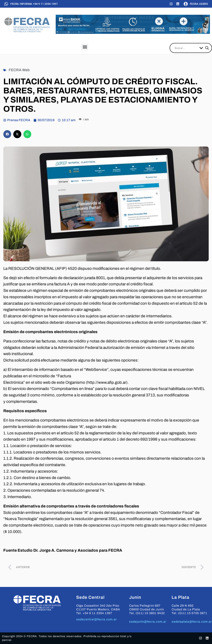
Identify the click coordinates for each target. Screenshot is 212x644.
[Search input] (186, 48)
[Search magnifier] (207, 48)
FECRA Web (19, 70)
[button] (85, 47)
